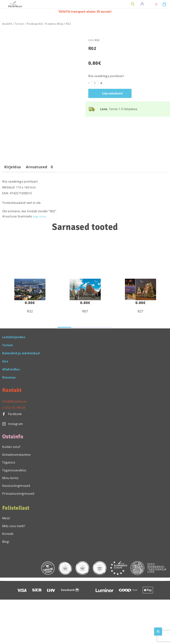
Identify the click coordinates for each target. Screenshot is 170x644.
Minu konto (10, 478)
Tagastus (9, 462)
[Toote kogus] (95, 83)
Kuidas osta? (11, 447)
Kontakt (8, 534)
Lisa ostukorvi (112, 93)
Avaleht (7, 24)
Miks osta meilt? (14, 526)
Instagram (13, 424)
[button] (64, 327)
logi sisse (40, 217)
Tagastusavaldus (14, 470)
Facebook (12, 414)
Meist (6, 518)
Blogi (6, 542)
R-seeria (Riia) (54, 24)
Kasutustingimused (16, 486)
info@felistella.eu (14, 401)
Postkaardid (35, 24)
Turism (19, 24)
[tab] (13, 168)
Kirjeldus (13, 167)
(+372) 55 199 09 (14, 408)
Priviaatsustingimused (18, 494)
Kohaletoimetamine (16, 455)
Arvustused (39, 167)
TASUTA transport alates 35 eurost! (85, 12)
